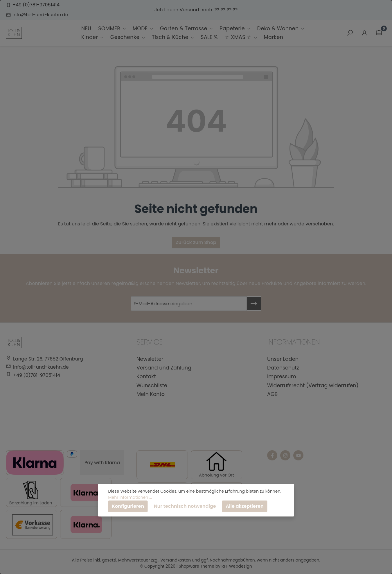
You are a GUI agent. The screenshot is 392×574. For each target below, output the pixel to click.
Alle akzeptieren (245, 506)
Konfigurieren (128, 506)
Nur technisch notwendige (185, 506)
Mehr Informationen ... (130, 497)
